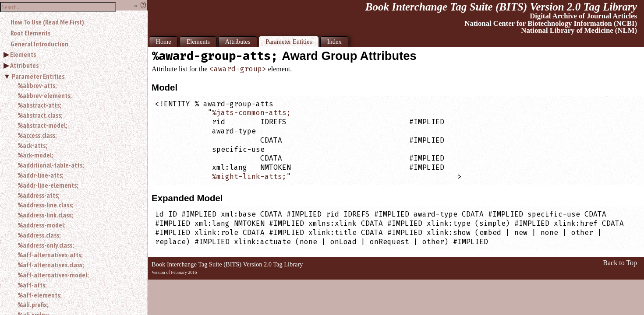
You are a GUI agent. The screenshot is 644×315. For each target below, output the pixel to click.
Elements (23, 54)
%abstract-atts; (39, 105)
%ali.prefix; (33, 304)
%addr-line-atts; (40, 175)
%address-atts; (38, 195)
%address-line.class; (45, 205)
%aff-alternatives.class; (51, 265)
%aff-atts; (32, 285)
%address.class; (39, 235)
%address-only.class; (46, 245)
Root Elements (30, 33)
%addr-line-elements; (48, 185)
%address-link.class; (45, 215)
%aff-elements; (39, 295)
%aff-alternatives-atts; (50, 255)
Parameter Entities (38, 76)
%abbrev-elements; (44, 95)
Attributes (24, 65)
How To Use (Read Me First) (47, 22)
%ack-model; (35, 155)
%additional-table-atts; (51, 165)
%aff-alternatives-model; (53, 275)
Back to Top (620, 263)
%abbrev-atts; (37, 85)
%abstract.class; (40, 115)
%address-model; (41, 225)
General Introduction (39, 44)
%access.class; (37, 135)
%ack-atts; (32, 145)
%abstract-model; (42, 125)
